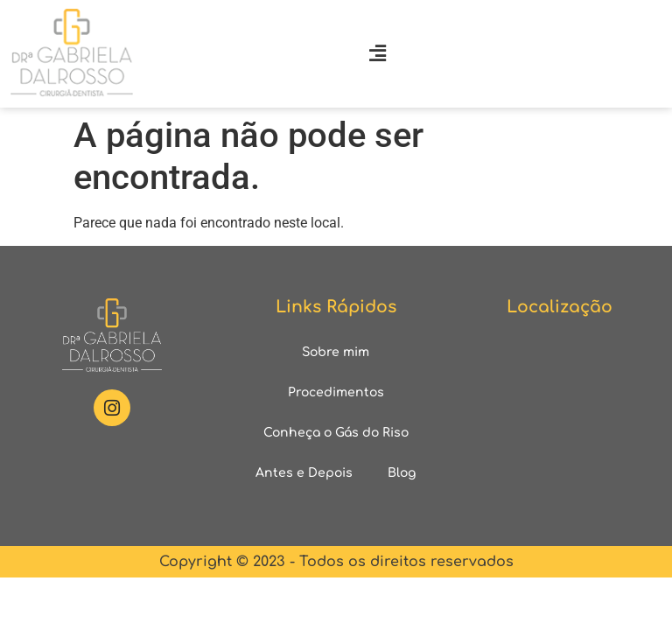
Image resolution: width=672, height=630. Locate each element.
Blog (402, 473)
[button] (378, 54)
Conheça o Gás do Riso (336, 433)
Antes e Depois (304, 473)
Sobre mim (336, 352)
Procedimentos (336, 392)
